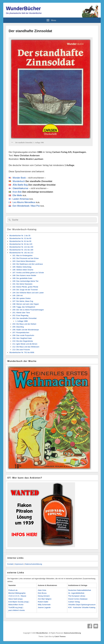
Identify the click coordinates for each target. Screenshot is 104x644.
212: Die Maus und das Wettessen (26, 347)
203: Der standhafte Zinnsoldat (25, 318)
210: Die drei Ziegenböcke (23, 341)
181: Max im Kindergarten (23, 255)
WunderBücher (23, 8)
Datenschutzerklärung (33, 564)
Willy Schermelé (44, 605)
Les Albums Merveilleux (24, 202)
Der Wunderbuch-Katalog (22, 229)
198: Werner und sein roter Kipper (26, 304)
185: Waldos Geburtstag (22, 267)
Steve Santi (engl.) (16, 599)
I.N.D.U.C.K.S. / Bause (17, 596)
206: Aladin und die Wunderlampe (26, 330)
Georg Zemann (44, 596)
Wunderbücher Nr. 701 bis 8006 (22, 352)
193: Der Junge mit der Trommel (25, 290)
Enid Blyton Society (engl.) (19, 602)
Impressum (19, 564)
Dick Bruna (42, 593)
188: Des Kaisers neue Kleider (24, 275)
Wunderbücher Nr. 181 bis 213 (21, 253)
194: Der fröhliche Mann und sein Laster (28, 293)
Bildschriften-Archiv (16, 605)
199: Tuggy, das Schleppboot (24, 307)
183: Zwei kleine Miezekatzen (24, 261)
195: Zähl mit (18, 295)
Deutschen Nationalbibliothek (80, 590)
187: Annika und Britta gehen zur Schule (28, 273)
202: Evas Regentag (20, 315)
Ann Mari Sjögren (45, 599)
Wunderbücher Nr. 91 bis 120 (21, 244)
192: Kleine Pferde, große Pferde (25, 287)
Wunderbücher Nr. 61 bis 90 (20, 241)
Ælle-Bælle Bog (20, 185)
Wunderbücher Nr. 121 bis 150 (21, 247)
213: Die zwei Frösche (21, 350)
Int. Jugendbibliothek (76, 593)
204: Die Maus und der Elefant (24, 324)
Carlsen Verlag (74, 602)
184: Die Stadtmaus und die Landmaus (28, 264)
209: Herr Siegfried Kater (22, 338)
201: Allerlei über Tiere (21, 313)
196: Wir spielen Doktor (22, 298)
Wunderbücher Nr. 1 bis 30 (20, 236)
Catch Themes (60, 637)
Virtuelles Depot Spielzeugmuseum (82, 605)
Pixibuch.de (13, 590)
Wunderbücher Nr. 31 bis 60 (20, 238)
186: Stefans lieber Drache (23, 270)
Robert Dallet (43, 602)
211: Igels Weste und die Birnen (25, 344)
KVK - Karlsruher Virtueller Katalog (82, 607)
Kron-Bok (17, 192)
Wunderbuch (19, 181)
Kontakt (10, 564)
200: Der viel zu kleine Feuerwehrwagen (28, 310)
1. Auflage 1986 (22, 321)
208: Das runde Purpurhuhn (23, 335)
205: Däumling (18, 327)
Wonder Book (19, 178)
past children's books (17, 610)
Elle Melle (17, 195)
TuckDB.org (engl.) (16, 607)
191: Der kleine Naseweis (22, 284)
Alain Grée (42, 590)
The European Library (77, 596)
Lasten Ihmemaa (21, 199)
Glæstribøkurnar (20, 188)
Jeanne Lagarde (44, 607)
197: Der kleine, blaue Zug (23, 301)
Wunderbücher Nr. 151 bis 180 (21, 250)
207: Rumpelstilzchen (21, 333)
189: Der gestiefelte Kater (22, 278)
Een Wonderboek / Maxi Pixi (26, 206)
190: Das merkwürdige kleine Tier (26, 281)
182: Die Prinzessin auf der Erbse (26, 258)
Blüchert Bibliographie (17, 593)
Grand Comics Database (78, 599)
